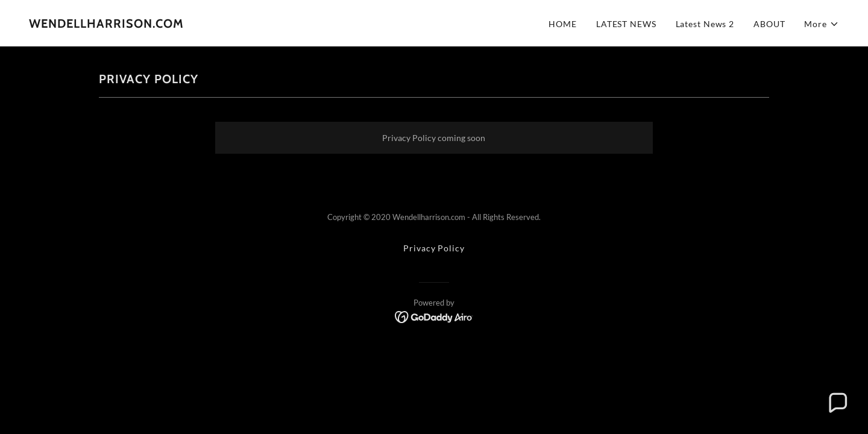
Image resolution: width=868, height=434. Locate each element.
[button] (822, 24)
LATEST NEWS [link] (626, 24)
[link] (106, 24)
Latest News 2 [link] (705, 24)
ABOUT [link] (769, 24)
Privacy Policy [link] (434, 248)
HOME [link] (563, 24)
